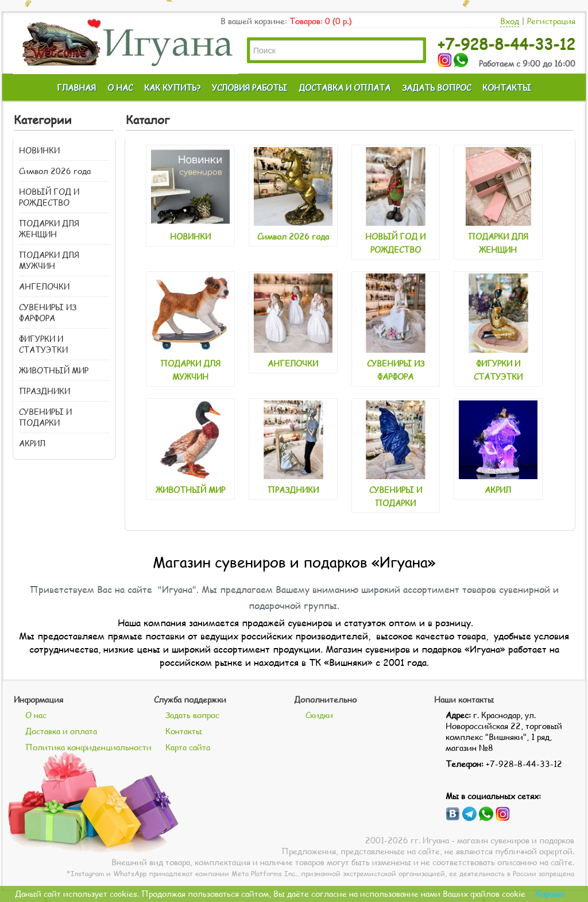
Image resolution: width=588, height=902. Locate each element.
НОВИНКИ (39, 150)
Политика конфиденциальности (88, 747)
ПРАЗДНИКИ (45, 391)
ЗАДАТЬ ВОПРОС (436, 88)
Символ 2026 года (55, 171)
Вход (510, 21)
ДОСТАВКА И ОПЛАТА (345, 88)
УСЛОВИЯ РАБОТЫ (249, 88)
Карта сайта (188, 747)
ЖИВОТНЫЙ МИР (54, 370)
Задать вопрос (192, 715)
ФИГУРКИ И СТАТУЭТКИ (43, 344)
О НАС (120, 88)
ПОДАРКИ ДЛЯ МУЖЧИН (49, 260)
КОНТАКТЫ (507, 88)
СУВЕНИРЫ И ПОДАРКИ (45, 417)
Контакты (184, 731)
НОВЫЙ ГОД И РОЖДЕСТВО (49, 197)
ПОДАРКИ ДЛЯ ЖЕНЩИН (49, 229)
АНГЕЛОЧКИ (44, 286)
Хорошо (550, 894)
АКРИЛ (32, 443)
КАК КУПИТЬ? (172, 88)
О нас (36, 715)
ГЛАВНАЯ (76, 88)
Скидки (319, 715)
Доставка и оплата (61, 731)
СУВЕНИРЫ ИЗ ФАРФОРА (48, 313)
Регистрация (551, 21)
